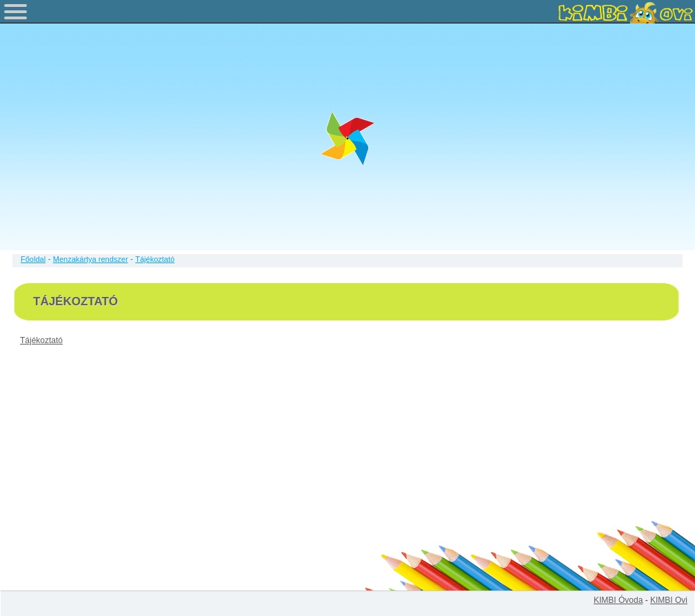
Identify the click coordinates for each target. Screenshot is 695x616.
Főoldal (33, 259)
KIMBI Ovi (669, 600)
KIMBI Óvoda (618, 600)
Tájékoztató (41, 340)
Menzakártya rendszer (91, 259)
